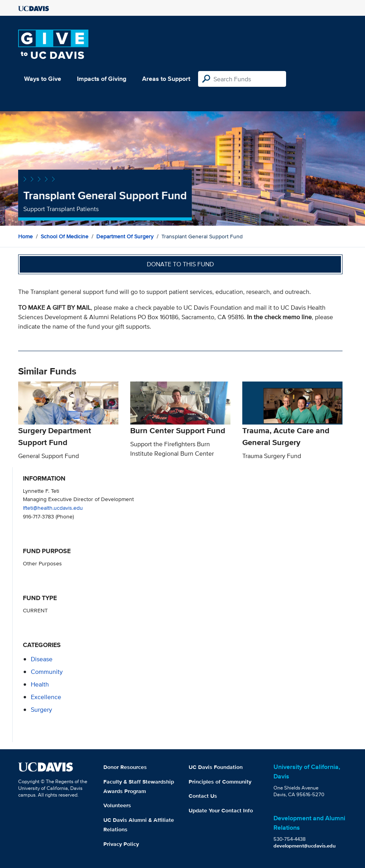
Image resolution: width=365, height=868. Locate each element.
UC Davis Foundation (216, 767)
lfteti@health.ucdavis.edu (53, 508)
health (40, 684)
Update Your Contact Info (221, 810)
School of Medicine (65, 236)
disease (42, 659)
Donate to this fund (180, 264)
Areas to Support (166, 79)
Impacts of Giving (102, 79)
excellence (46, 697)
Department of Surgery (125, 236)
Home (25, 236)
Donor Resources (125, 767)
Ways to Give (43, 79)
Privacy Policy (121, 844)
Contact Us (203, 796)
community (47, 672)
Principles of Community (220, 782)
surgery (41, 710)
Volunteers (117, 805)
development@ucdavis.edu (305, 846)
